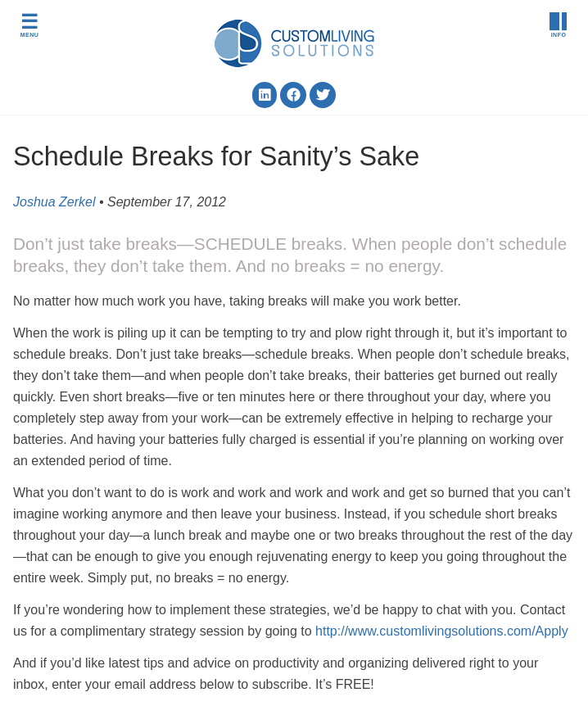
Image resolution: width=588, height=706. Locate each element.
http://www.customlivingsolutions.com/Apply (442, 631)
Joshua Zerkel (54, 202)
